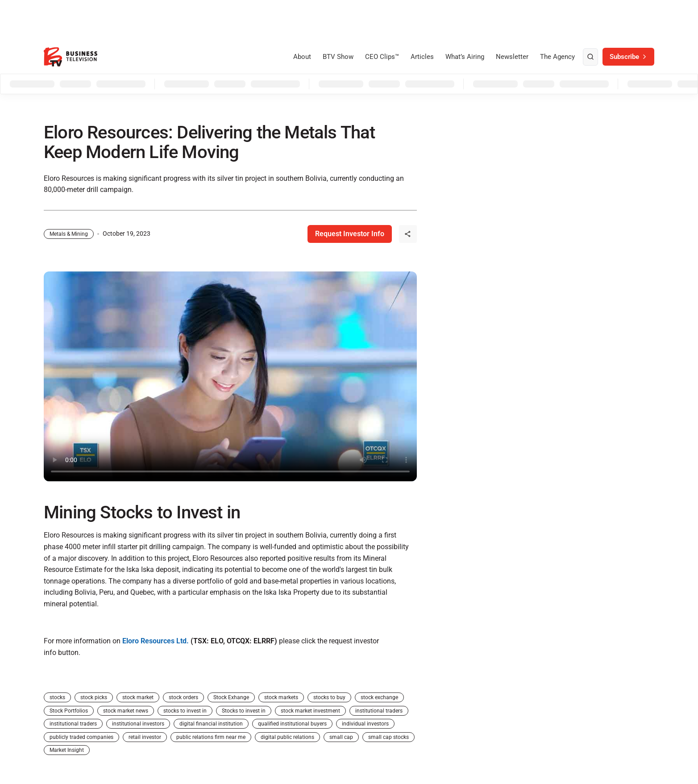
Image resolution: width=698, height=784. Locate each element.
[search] (590, 57)
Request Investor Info (350, 234)
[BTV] (71, 57)
